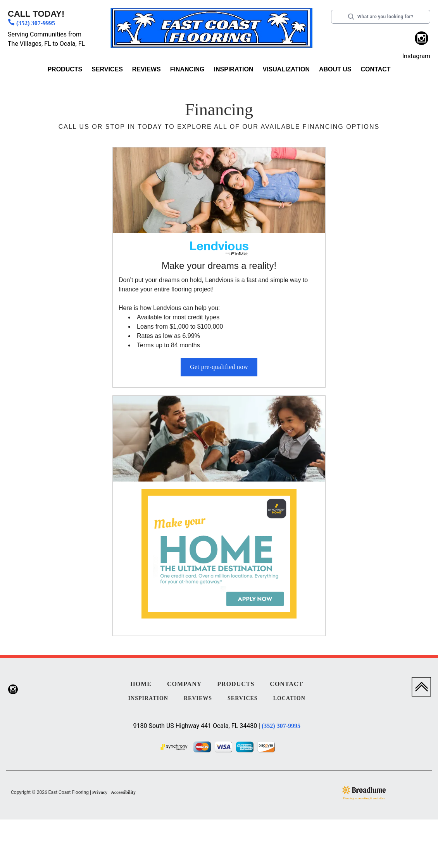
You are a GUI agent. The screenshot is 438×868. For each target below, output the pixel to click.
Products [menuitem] (236, 684)
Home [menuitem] (141, 684)
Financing (187, 69)
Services (107, 69)
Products (65, 69)
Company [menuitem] (184, 684)
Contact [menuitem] (286, 684)
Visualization (286, 69)
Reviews (147, 69)
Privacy (100, 792)
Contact (376, 69)
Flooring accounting (356, 798)
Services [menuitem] (243, 698)
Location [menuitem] (289, 698)
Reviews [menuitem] (198, 698)
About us (335, 69)
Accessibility (123, 792)
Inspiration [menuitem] (148, 698)
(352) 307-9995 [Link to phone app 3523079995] (36, 23)
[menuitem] (422, 40)
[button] (65, 71)
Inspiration (234, 69)
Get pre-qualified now (219, 367)
